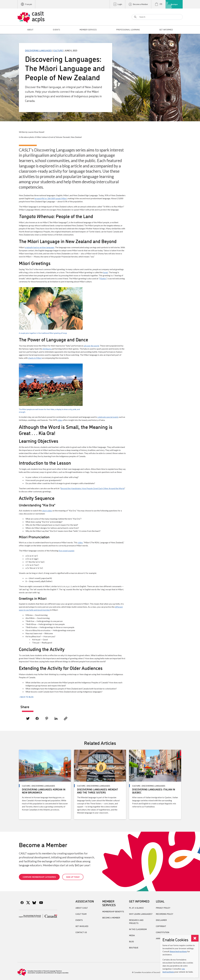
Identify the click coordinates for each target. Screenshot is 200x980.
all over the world (91, 346)
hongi (105, 272)
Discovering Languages (38, 50)
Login (117, 4)
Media (132, 935)
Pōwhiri (103, 278)
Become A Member (111, 918)
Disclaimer (161, 920)
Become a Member (138, 4)
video (60, 420)
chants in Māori (35, 358)
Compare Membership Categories (39, 877)
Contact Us (81, 932)
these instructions (178, 951)
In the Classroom (138, 929)
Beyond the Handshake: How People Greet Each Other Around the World (92, 488)
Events (79, 920)
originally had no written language (40, 247)
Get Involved (82, 926)
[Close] (195, 938)
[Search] (157, 17)
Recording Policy (164, 914)
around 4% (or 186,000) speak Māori (51, 198)
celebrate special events (108, 417)
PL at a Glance (136, 908)
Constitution (163, 932)
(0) (158, 4)
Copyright (161, 926)
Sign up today (73, 877)
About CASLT (82, 908)
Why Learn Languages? (141, 914)
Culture (58, 50)
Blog (131, 941)
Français (26, 4)
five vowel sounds (66, 551)
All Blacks (47, 349)
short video (47, 511)
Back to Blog (27, 697)
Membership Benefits (113, 911)
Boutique (174, 4)
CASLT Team (81, 914)
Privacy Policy (163, 908)
